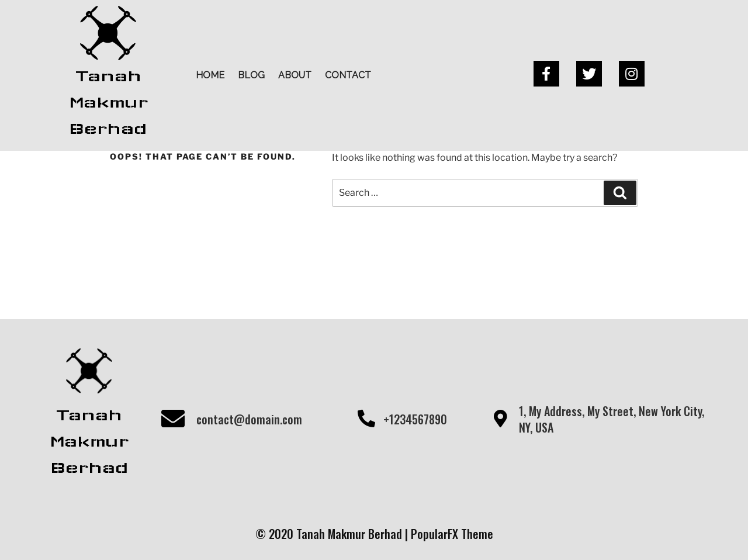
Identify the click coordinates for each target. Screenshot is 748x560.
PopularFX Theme (452, 534)
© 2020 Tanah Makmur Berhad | (333, 534)
